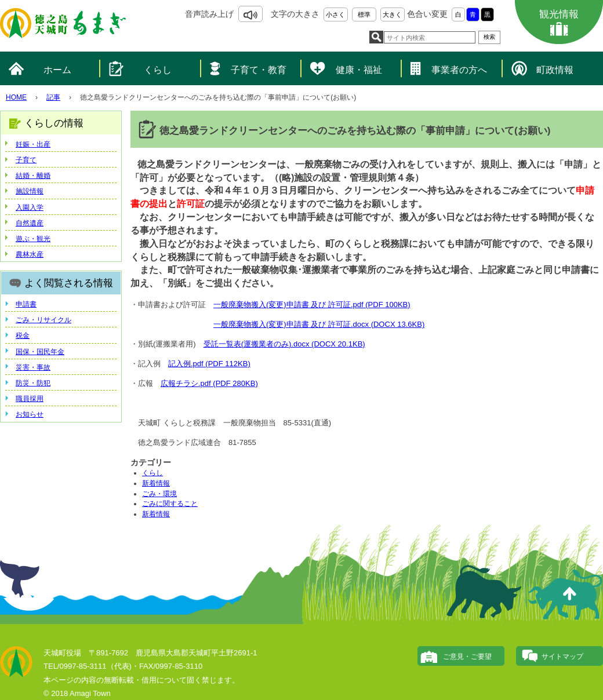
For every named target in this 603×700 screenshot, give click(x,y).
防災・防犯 (33, 383)
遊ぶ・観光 (33, 239)
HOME (16, 97)
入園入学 (30, 207)
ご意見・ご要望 (467, 657)
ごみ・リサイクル (43, 320)
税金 (23, 336)
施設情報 (30, 191)
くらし (158, 70)
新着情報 (156, 483)
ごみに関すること (170, 504)
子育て (26, 160)
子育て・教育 (259, 70)
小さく (335, 14)
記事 (53, 97)
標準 (364, 14)
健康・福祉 (359, 70)
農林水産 (30, 254)
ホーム (57, 70)
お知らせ (30, 414)
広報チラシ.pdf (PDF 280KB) (209, 383)
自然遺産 (30, 223)
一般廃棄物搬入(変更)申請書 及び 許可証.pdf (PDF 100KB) (312, 305)
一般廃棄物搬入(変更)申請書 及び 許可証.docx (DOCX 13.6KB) (319, 324)
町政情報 (555, 70)
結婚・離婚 (33, 176)
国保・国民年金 (40, 352)
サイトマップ (562, 657)
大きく (392, 14)
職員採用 (30, 399)
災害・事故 (33, 367)
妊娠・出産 (33, 144)
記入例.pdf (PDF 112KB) (209, 364)
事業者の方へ (459, 70)
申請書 (26, 304)
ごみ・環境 (159, 494)
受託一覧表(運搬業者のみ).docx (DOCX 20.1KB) (284, 344)
